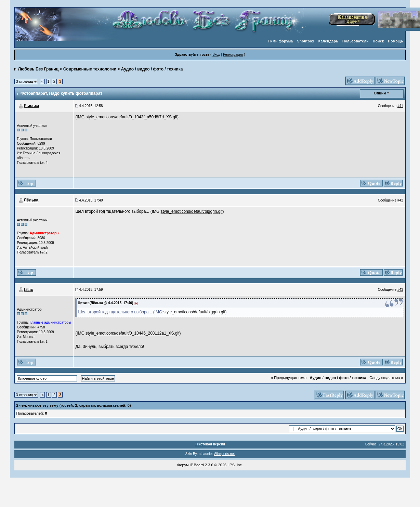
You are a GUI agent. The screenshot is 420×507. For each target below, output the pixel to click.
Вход (216, 55)
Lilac (28, 290)
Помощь (396, 41)
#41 (400, 106)
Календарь (328, 41)
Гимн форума (280, 41)
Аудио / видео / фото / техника (152, 69)
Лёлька (31, 200)
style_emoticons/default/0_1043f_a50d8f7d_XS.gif (131, 117)
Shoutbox (306, 41)
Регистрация (233, 55)
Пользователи (356, 41)
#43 (400, 290)
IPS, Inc (235, 465)
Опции (380, 93)
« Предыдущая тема (289, 378)
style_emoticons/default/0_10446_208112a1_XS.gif (132, 333)
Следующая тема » (386, 378)
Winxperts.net (224, 454)
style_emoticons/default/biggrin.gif (192, 211)
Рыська (31, 106)
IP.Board (197, 465)
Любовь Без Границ (38, 69)
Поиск (378, 41)
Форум (183, 465)
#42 (400, 200)
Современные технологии (90, 69)
